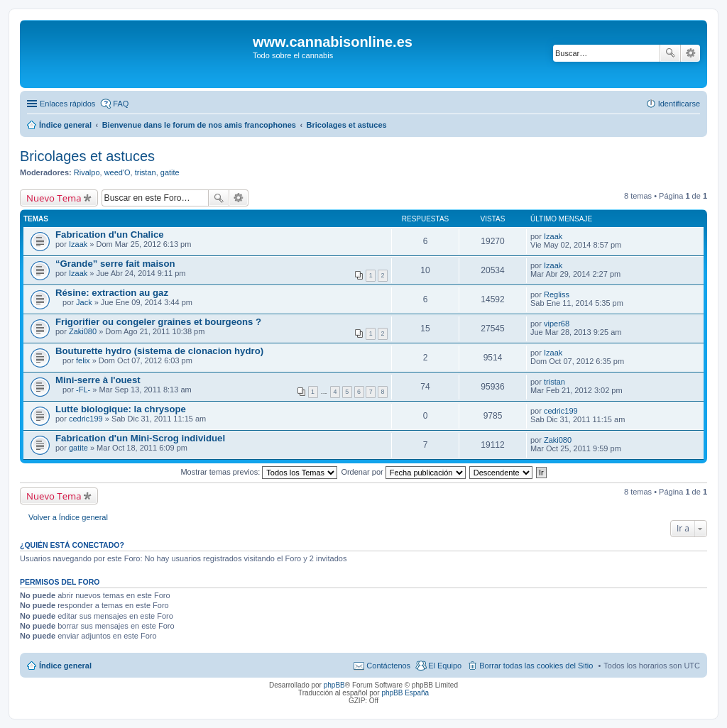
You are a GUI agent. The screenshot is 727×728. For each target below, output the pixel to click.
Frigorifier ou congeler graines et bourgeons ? (158, 322)
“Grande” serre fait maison (115, 264)
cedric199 (86, 419)
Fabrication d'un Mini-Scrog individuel (140, 438)
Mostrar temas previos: (259, 472)
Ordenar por (403, 472)
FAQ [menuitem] (121, 104)
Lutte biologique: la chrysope (121, 409)
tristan (146, 172)
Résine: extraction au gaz (112, 293)
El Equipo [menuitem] (445, 666)
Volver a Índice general (68, 517)
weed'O (117, 172)
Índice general (65, 666)
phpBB (334, 685)
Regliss (557, 294)
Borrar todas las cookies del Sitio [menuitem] (536, 666)
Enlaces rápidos (67, 104)
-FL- (83, 390)
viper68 (557, 324)
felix (83, 360)
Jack (84, 302)
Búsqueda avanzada (690, 53)
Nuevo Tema (54, 198)
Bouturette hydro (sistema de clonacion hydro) (159, 351)
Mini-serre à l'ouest (98, 380)
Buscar (670, 53)
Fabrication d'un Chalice (110, 235)
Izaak (78, 244)
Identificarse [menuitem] (679, 104)
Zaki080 (83, 331)
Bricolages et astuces (87, 156)
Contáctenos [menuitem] (388, 666)
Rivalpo (87, 172)
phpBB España (405, 693)
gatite (170, 172)
